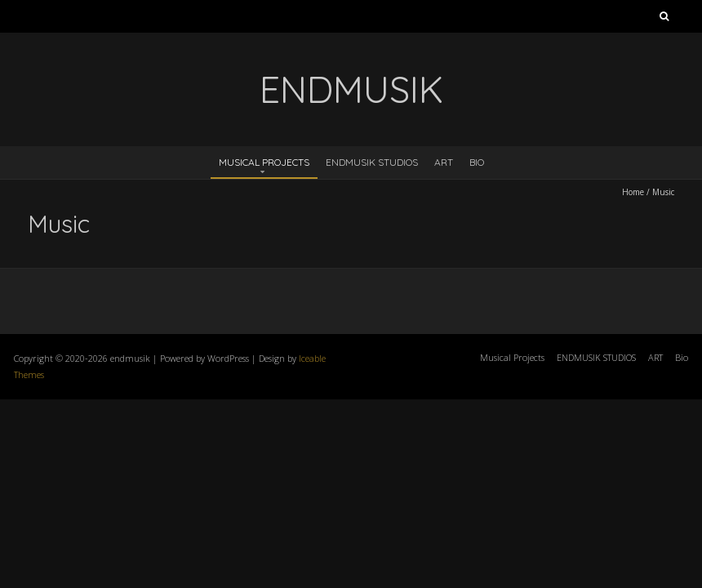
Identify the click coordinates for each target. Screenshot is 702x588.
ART (444, 162)
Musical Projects (264, 162)
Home (633, 192)
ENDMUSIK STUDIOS (372, 162)
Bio (477, 162)
